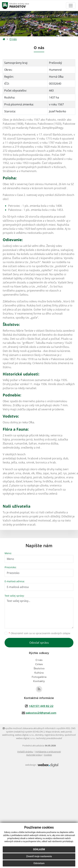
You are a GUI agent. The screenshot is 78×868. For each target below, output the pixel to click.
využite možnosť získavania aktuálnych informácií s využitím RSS (36, 728)
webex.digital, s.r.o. (25, 735)
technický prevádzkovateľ (49, 738)
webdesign (31, 765)
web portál (66, 732)
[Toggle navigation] (71, 6)
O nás (13, 39)
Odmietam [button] (39, 863)
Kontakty (39, 681)
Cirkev (39, 664)
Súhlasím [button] (39, 849)
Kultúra (39, 673)
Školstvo (39, 669)
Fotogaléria (39, 677)
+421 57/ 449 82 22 (41, 706)
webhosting (8, 735)
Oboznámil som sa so (39, 633)
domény (39, 735)
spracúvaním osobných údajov (53, 633)
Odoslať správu (39, 643)
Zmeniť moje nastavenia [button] (39, 856)
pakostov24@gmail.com (41, 713)
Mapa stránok (53, 732)
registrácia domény (54, 735)
